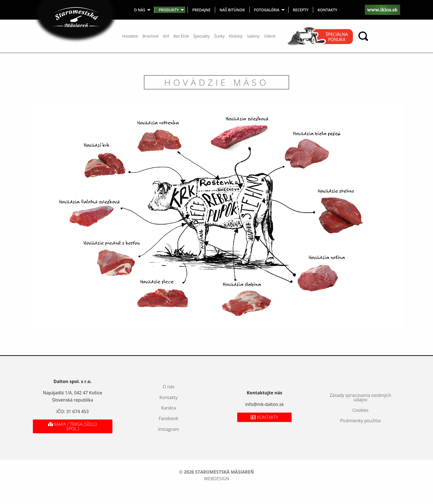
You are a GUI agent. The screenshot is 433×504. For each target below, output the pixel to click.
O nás (140, 10)
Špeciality (201, 36)
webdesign (216, 479)
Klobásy (236, 36)
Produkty (169, 10)
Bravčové (151, 36)
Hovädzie (130, 36)
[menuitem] (142, 10)
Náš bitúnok (232, 10)
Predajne (201, 10)
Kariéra (168, 408)
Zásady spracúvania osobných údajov (361, 397)
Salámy (253, 36)
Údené (270, 36)
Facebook (169, 418)
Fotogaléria (267, 10)
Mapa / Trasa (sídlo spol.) (72, 426)
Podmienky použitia (361, 421)
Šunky (219, 36)
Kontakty (327, 10)
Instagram (169, 429)
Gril (166, 36)
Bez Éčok (181, 36)
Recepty (301, 10)
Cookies (360, 410)
